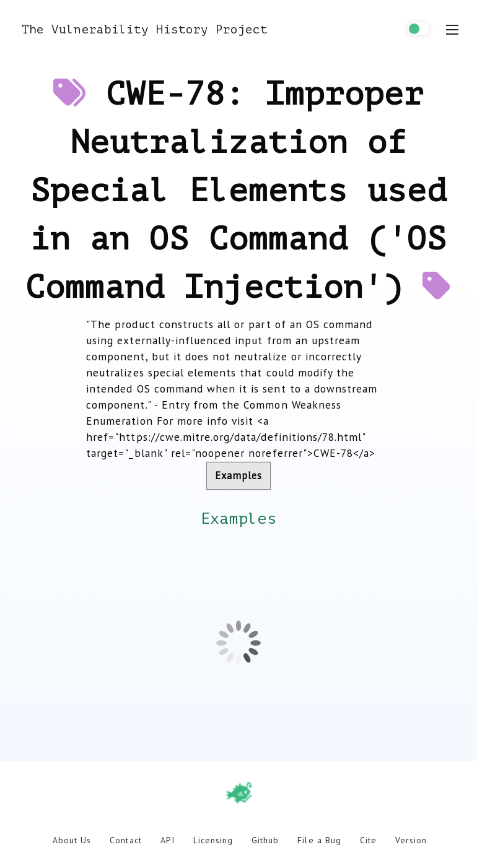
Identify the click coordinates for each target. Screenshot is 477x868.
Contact (125, 840)
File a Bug (319, 840)
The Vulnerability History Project (145, 29)
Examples (239, 475)
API (168, 840)
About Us (72, 840)
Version (411, 840)
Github (265, 840)
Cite (368, 840)
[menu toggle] (452, 30)
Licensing (213, 840)
